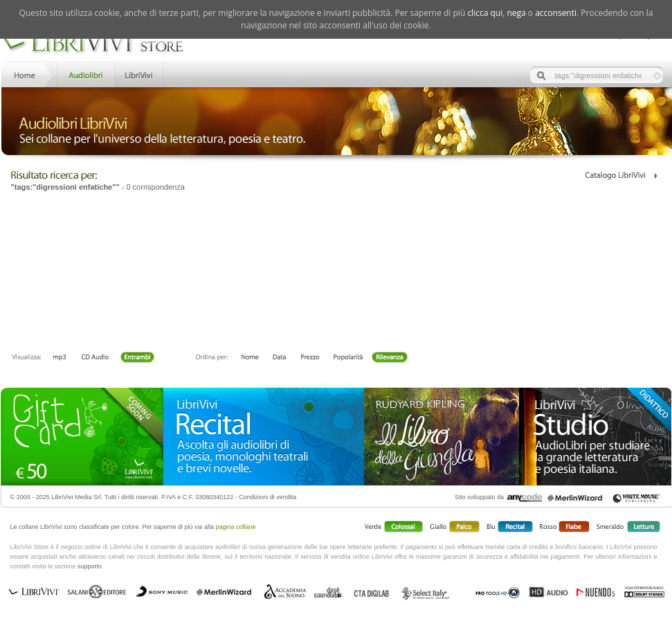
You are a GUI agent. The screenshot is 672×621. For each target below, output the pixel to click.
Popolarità (348, 358)
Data (279, 358)
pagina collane (236, 527)
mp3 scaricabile (60, 358)
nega (516, 13)
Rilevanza (389, 358)
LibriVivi (139, 74)
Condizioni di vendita (267, 497)
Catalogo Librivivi (620, 175)
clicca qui (485, 13)
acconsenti (556, 13)
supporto (90, 566)
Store (85, 74)
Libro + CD (95, 358)
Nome (250, 358)
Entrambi (137, 358)
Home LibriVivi (28, 74)
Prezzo (310, 358)
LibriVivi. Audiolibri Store (93, 44)
